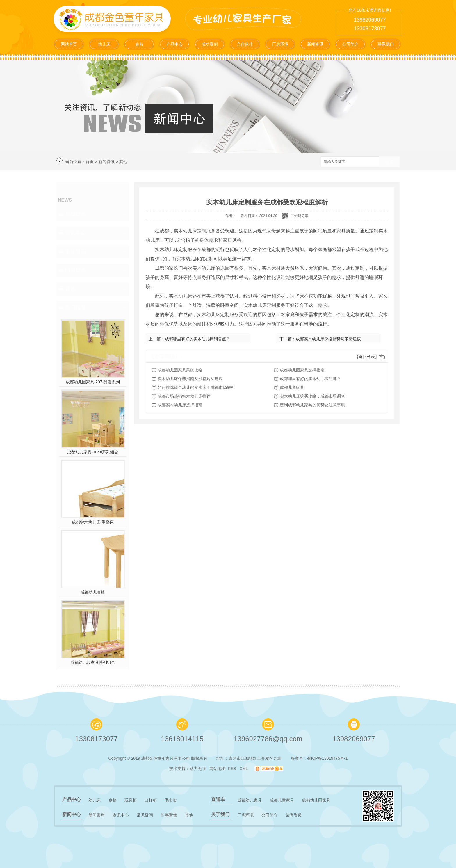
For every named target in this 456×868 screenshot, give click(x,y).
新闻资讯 (315, 44)
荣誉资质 (294, 815)
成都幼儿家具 (250, 800)
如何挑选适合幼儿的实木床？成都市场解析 (196, 387)
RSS (233, 769)
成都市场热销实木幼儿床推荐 (184, 396)
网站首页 (69, 44)
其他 (123, 162)
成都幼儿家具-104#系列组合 (93, 452)
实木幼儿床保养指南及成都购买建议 (190, 379)
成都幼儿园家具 (316, 800)
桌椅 (139, 44)
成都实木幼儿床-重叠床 (93, 522)
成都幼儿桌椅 (93, 592)
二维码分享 (300, 216)
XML (244, 769)
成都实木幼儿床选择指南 (180, 405)
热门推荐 (76, 307)
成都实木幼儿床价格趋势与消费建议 (328, 339)
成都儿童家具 (292, 387)
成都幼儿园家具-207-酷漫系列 (93, 382)
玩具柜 (131, 800)
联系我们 (386, 44)
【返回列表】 (367, 357)
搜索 (389, 162)
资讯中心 (76, 233)
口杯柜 (151, 800)
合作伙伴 (245, 44)
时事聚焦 (76, 270)
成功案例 (210, 44)
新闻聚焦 (76, 214)
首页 (90, 162)
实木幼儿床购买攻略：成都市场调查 (312, 396)
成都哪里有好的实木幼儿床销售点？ (197, 339)
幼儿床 (104, 44)
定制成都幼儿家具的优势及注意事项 (312, 405)
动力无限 (198, 769)
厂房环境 (280, 44)
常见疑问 (76, 252)
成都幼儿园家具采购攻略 (180, 370)
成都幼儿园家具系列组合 (93, 662)
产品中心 (174, 44)
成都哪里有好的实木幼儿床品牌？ (310, 379)
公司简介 (350, 44)
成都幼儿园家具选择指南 (302, 370)
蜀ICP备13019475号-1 (327, 758)
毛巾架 (171, 800)
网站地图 (218, 769)
